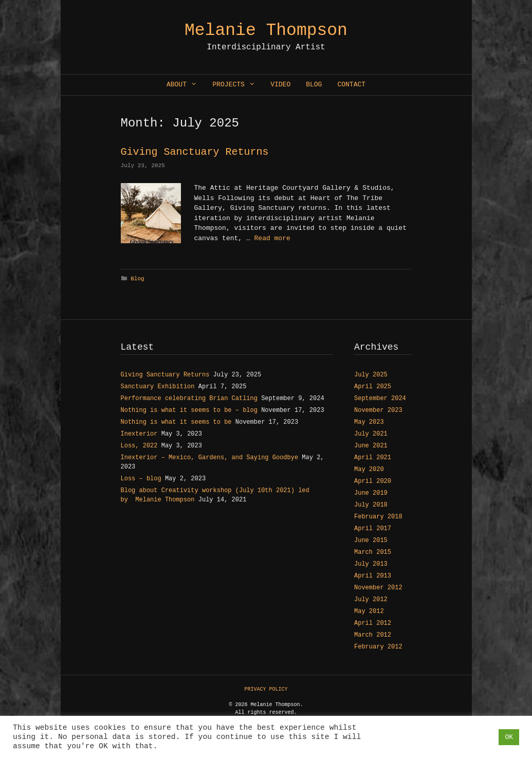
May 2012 (369, 611)
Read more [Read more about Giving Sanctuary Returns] (272, 238)
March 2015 (373, 552)
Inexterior (139, 434)
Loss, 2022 (139, 446)
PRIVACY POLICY (266, 689)
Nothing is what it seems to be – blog (189, 410)
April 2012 (373, 623)
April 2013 (373, 576)
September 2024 (380, 399)
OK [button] (509, 737)
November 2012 (378, 588)
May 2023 (369, 422)
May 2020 (369, 470)
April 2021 (373, 458)
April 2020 (373, 481)
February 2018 (378, 517)
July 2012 (371, 600)
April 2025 (373, 387)
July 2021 (371, 434)
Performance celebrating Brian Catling (189, 399)
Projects (237, 85)
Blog (314, 85)
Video (280, 85)
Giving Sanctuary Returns (195, 152)
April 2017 (373, 529)
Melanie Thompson (266, 31)
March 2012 (373, 635)
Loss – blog (141, 479)
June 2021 (371, 446)
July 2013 (371, 564)
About (186, 85)
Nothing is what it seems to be (176, 422)
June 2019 (371, 493)
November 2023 (378, 410)
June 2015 (371, 540)
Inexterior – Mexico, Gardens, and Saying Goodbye (210, 458)
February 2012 (378, 647)
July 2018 (371, 505)
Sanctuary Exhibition (158, 387)
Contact (351, 85)
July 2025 (371, 375)
